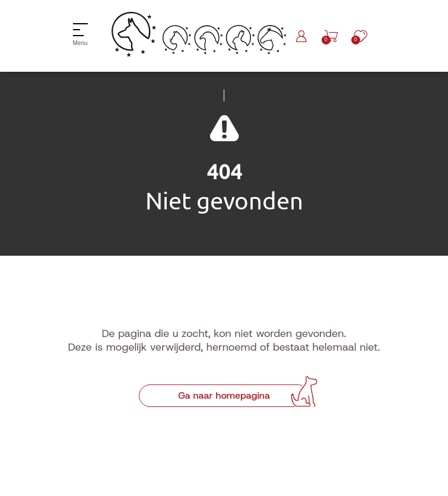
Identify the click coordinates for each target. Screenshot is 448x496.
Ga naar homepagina (224, 395)
